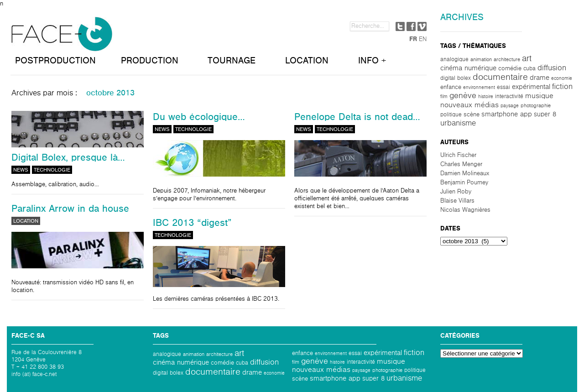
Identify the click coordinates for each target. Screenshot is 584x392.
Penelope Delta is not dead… (357, 117)
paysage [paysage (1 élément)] (510, 106)
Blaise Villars (457, 201)
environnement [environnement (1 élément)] (479, 87)
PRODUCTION (150, 61)
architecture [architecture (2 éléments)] (507, 59)
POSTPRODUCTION (55, 61)
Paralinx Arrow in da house (70, 209)
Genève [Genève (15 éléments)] (463, 96)
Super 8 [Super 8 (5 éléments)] (545, 114)
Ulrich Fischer (458, 155)
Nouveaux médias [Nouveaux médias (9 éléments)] (469, 105)
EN (423, 39)
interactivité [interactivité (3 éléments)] (509, 96)
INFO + (372, 61)
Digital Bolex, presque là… (68, 157)
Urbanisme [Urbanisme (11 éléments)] (458, 123)
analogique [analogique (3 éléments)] (454, 59)
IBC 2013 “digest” (192, 223)
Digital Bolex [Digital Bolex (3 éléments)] (456, 78)
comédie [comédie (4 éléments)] (510, 68)
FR (413, 39)
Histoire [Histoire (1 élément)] (486, 97)
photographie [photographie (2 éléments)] (536, 105)
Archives (462, 17)
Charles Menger (461, 164)
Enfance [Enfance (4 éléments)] (451, 87)
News (21, 170)
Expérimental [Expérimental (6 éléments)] (531, 87)
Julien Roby (456, 192)
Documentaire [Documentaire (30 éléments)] (500, 77)
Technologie (52, 170)
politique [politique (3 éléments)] (451, 115)
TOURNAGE (232, 61)
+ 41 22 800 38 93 (40, 367)
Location (26, 221)
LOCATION (307, 61)
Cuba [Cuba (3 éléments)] (529, 68)
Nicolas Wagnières (465, 210)
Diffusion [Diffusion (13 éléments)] (552, 68)
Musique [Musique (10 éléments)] (539, 96)
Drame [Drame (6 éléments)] (540, 78)
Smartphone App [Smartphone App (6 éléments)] (507, 114)
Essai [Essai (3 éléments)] (503, 87)
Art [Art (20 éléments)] (527, 58)
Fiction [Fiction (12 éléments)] (562, 87)
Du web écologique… (199, 117)
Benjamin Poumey (464, 183)
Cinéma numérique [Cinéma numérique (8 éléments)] (468, 68)
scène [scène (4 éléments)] (472, 115)
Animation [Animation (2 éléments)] (481, 59)
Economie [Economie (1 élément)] (562, 78)
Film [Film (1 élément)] (444, 97)
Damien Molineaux (465, 173)
